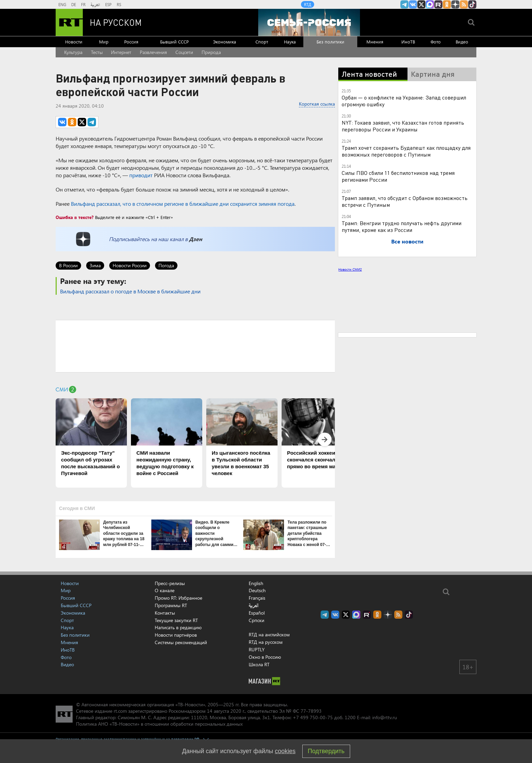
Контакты (165, 613)
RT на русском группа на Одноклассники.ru (447, 4)
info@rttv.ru (385, 717)
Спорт (262, 42)
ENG (62, 4)
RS (119, 4)
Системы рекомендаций (181, 642)
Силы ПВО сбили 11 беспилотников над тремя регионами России (398, 176)
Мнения (375, 42)
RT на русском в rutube (438, 4)
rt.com (120, 711)
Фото (436, 42)
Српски (256, 620)
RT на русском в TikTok (472, 4)
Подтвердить (326, 751)
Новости (74, 42)
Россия (131, 42)
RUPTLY (257, 649)
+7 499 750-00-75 (313, 717)
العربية (95, 4)
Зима (95, 265)
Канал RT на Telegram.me (404, 4)
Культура (73, 52)
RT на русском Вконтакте (413, 4)
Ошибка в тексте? (75, 217)
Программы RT (171, 605)
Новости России (130, 265)
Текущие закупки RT (176, 620)
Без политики (330, 42)
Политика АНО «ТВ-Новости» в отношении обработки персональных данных (159, 724)
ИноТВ (408, 42)
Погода (166, 265)
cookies (285, 751)
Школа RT (259, 664)
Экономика (225, 42)
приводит (141, 175)
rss (464, 4)
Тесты (97, 52)
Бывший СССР (174, 42)
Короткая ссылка (317, 104)
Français (257, 598)
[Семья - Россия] (309, 22)
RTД (308, 4)
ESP (108, 4)
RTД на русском (266, 642)
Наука (290, 42)
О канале (165, 590)
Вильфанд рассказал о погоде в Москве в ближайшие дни (130, 291)
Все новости (407, 241)
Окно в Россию (265, 657)
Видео (462, 42)
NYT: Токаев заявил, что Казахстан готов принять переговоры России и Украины (403, 126)
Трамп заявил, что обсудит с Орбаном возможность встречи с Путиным (405, 201)
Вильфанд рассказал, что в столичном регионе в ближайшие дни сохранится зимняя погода (183, 204)
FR (83, 4)
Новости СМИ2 (350, 269)
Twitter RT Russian (421, 4)
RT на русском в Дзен (455, 4)
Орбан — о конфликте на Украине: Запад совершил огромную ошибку (404, 101)
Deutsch (257, 591)
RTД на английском (269, 634)
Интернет (121, 52)
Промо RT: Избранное (178, 598)
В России (68, 265)
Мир (104, 42)
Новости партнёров (176, 635)
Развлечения (153, 52)
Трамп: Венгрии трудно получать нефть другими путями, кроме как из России (402, 226)
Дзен (196, 239)
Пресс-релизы (170, 583)
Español (257, 613)
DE (74, 4)
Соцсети (184, 52)
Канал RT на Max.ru (430, 4)
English (256, 583)
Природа (211, 52)
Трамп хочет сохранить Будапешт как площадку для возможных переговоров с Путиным (406, 151)
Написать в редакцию (178, 627)
